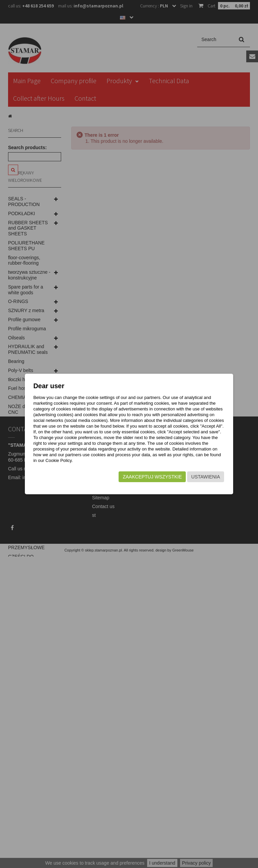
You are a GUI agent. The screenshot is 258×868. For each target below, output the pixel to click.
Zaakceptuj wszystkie (152, 477)
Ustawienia (205, 477)
